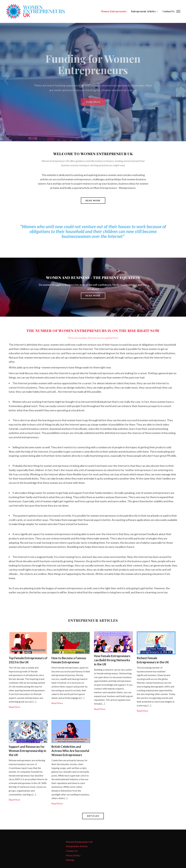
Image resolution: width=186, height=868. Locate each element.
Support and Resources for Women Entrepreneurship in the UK (27, 751)
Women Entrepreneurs (114, 11)
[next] (179, 81)
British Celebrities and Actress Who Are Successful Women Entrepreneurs (70, 751)
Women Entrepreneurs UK (79, 842)
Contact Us (168, 11)
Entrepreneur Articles (143, 11)
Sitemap (70, 860)
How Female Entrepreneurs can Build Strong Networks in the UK (112, 660)
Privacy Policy (73, 855)
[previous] (7, 81)
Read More (14, 707)
